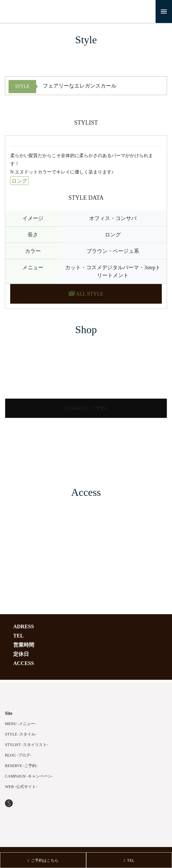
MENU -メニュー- (20, 724)
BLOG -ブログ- (18, 755)
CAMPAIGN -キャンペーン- (29, 776)
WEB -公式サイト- (21, 787)
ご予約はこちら (43, 860)
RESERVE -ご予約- (86, 408)
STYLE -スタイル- (21, 734)
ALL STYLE (86, 294)
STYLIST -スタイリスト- (26, 745)
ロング (19, 181)
